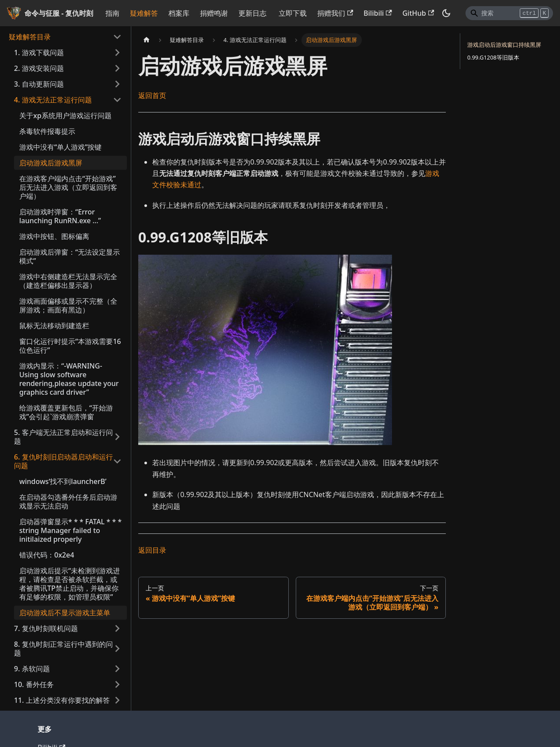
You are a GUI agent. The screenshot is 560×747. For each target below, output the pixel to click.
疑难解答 (144, 13)
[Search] (509, 13)
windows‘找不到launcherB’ (63, 481)
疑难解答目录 (30, 37)
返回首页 (152, 95)
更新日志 (252, 13)
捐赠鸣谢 (214, 13)
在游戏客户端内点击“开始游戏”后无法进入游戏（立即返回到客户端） (68, 187)
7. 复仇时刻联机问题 (46, 628)
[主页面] (147, 40)
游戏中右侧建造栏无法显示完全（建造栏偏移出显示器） (68, 281)
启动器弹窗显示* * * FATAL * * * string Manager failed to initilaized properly (70, 530)
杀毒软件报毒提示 (47, 131)
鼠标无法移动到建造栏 (54, 326)
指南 (112, 13)
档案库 (179, 13)
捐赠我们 (335, 13)
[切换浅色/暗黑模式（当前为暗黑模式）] (446, 13)
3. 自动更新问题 (39, 84)
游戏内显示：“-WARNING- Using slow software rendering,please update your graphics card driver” (69, 379)
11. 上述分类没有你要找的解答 (62, 700)
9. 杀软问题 (32, 669)
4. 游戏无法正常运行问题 (53, 100)
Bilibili (378, 13)
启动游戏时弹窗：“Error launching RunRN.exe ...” (60, 216)
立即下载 (293, 13)
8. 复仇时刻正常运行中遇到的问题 (63, 649)
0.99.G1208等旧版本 (493, 57)
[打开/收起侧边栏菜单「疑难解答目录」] (117, 37)
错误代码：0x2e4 (47, 555)
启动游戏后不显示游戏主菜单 (65, 613)
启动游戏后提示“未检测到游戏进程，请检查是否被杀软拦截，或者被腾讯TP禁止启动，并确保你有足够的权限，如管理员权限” (70, 584)
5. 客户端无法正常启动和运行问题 (63, 437)
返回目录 (152, 550)
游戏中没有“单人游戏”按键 (60, 147)
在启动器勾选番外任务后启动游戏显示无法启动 (68, 502)
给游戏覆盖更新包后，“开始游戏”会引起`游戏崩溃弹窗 (66, 412)
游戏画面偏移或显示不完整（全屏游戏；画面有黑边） (68, 305)
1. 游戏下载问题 (39, 53)
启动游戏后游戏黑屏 (51, 163)
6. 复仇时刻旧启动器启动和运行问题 (63, 461)
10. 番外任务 (34, 684)
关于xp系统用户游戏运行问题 (65, 116)
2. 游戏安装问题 (39, 68)
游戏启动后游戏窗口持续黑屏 (504, 45)
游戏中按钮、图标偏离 (54, 236)
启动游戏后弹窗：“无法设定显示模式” (70, 256)
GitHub (418, 13)
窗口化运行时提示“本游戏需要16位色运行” (70, 346)
